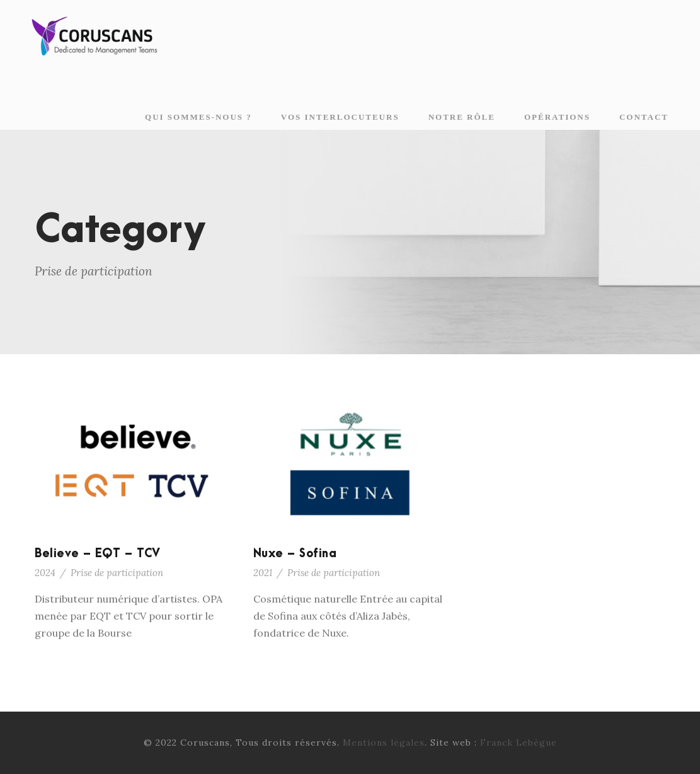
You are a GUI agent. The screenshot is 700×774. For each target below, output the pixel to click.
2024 (45, 573)
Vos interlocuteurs (340, 117)
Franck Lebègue (519, 742)
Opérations (557, 117)
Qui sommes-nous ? (198, 117)
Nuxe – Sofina (295, 554)
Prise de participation (117, 573)
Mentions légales (384, 742)
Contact (644, 117)
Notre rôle (462, 117)
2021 (263, 573)
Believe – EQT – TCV (98, 554)
